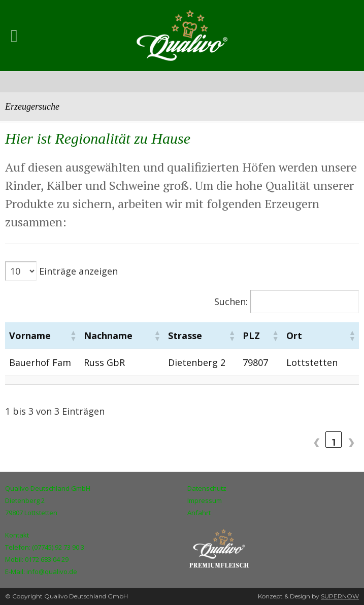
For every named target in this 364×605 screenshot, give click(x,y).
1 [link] (334, 442)
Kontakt (17, 535)
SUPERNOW (340, 596)
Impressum (205, 500)
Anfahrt (199, 513)
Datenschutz (207, 488)
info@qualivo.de (52, 572)
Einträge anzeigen (78, 271)
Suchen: (231, 301)
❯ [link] (351, 442)
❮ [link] (317, 442)
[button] (82, 335)
